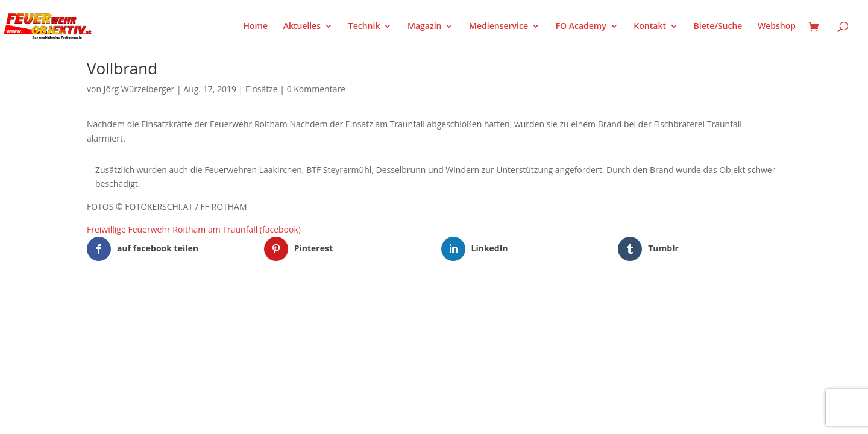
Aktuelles (302, 27)
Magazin (424, 27)
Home (256, 27)
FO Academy (581, 27)
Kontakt (650, 27)
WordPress (228, 313)
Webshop (777, 27)
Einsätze (262, 89)
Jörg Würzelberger (139, 89)
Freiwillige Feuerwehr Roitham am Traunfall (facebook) (194, 229)
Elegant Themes (147, 313)
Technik (364, 27)
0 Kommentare (316, 89)
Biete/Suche (718, 27)
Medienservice (498, 27)
